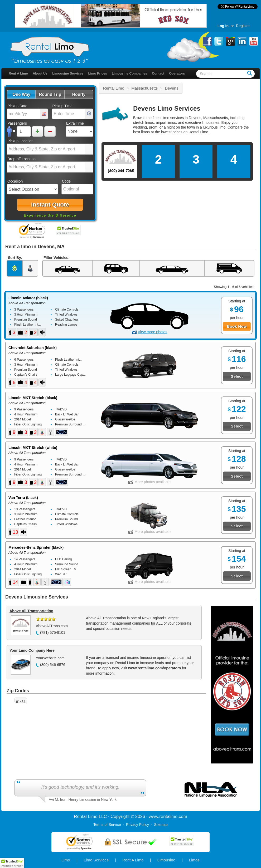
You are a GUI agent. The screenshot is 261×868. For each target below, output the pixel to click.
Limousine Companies (129, 73)
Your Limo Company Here (32, 650)
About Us (40, 73)
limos (145, 132)
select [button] (89, 149)
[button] (21, 94)
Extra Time (75, 123)
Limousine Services (68, 73)
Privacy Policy (137, 825)
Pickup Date (17, 106)
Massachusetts (145, 88)
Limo (66, 860)
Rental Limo (114, 88)
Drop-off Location (21, 159)
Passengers (17, 123)
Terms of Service (107, 825)
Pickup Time (62, 106)
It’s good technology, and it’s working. (80, 787)
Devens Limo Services (167, 108)
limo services (173, 118)
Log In (223, 26)
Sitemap (161, 825)
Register (243, 26)
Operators (177, 73)
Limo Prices (98, 73)
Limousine (166, 860)
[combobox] (46, 149)
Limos (194, 860)
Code (66, 181)
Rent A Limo (18, 73)
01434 (21, 702)
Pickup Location (20, 141)
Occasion (15, 181)
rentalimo (168, 816)
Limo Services (96, 860)
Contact (158, 73)
